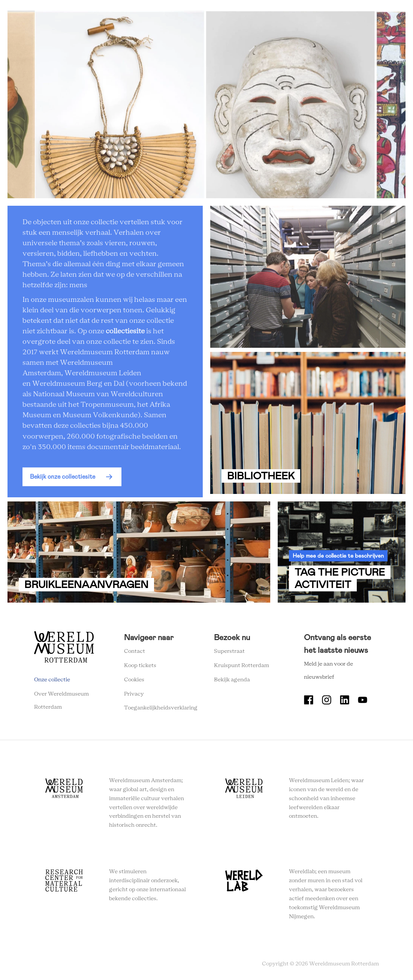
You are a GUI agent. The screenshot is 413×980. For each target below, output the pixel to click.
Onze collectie (52, 680)
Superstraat (229, 651)
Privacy (134, 694)
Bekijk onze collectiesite (63, 479)
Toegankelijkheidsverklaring (161, 708)
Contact (135, 651)
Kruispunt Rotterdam (242, 666)
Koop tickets (140, 666)
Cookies (134, 680)
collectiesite (125, 334)
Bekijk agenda (232, 680)
